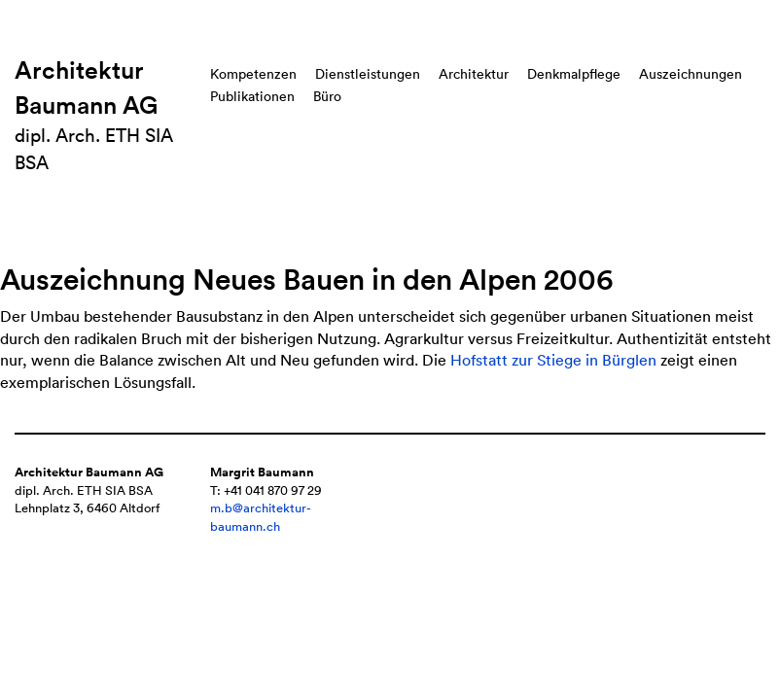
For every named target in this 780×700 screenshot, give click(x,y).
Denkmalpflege (574, 74)
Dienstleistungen (368, 74)
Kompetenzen (253, 74)
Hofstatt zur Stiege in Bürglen (553, 360)
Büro (327, 96)
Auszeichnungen (691, 74)
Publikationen (252, 96)
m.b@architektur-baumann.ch (261, 517)
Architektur (474, 74)
